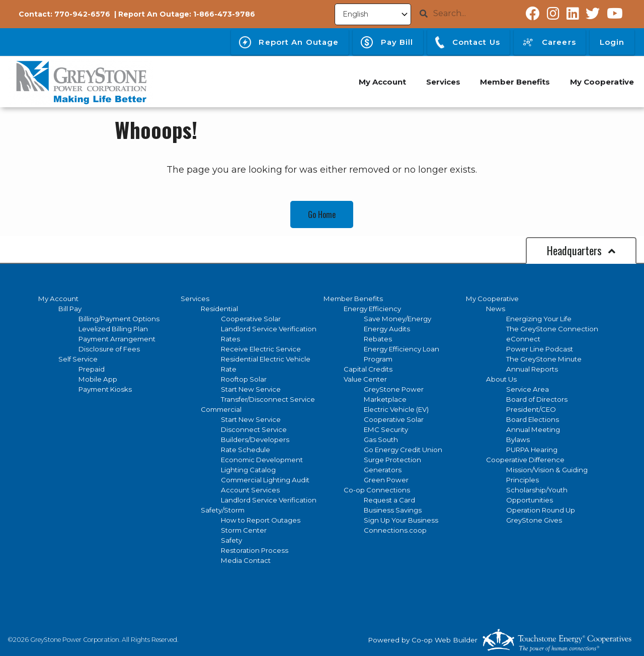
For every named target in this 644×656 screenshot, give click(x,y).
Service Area (528, 389)
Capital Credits (368, 369)
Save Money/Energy (397, 319)
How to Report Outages (261, 520)
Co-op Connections (377, 490)
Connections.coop (395, 530)
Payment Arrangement (117, 339)
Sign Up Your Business (401, 520)
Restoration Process (255, 550)
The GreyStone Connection (552, 329)
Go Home (322, 214)
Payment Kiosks (105, 389)
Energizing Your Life (539, 319)
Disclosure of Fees (109, 349)
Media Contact (246, 560)
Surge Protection (392, 460)
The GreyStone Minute (544, 359)
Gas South (381, 440)
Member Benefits (353, 299)
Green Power (386, 480)
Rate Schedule (246, 450)
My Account (58, 299)
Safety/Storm (223, 510)
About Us (501, 379)
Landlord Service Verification (269, 329)
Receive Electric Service (261, 349)
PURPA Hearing (532, 450)
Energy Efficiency (372, 309)
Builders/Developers (255, 440)
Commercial (221, 409)
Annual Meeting (533, 429)
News (496, 309)
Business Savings (393, 510)
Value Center (365, 379)
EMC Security (386, 429)
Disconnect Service (254, 429)
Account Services (250, 490)
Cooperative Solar (251, 319)
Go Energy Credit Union (403, 450)
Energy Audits (387, 329)
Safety (231, 540)
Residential (219, 309)
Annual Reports (532, 369)
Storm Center (244, 530)
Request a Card (389, 500)
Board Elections (533, 419)
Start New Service (251, 389)
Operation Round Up (541, 510)
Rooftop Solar (244, 379)
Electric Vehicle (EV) (396, 409)
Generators (383, 470)
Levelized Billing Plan (113, 329)
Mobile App (98, 379)
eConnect (523, 339)
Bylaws (518, 440)
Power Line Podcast (540, 349)
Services (195, 299)
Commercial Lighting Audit (265, 480)
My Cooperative (492, 299)
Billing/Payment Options (119, 319)
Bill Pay (70, 309)
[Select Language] (373, 14)
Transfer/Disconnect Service (268, 399)
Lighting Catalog (248, 470)
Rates (230, 339)
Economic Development (262, 460)
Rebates (378, 339)
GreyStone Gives (534, 520)
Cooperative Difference (525, 460)
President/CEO (531, 409)
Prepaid (92, 369)
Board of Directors (537, 399)
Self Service (78, 359)
